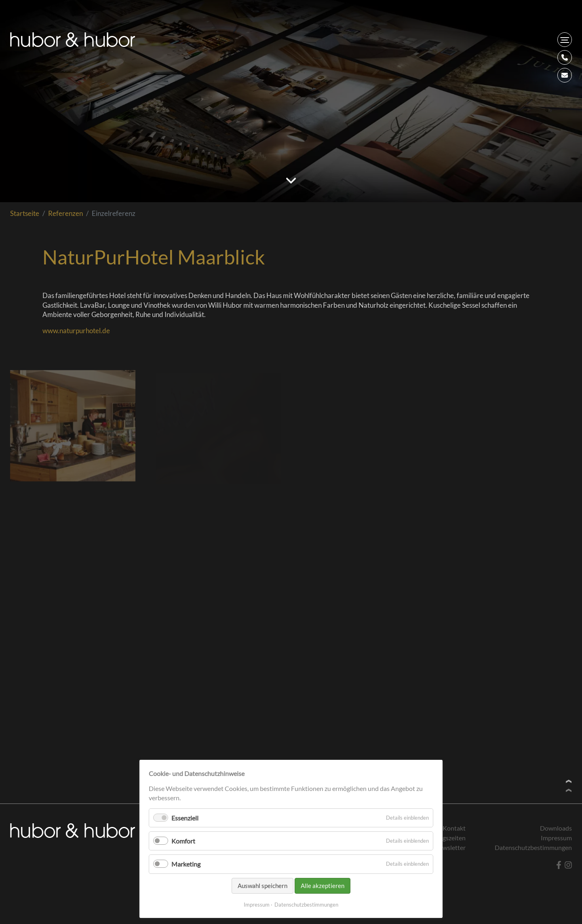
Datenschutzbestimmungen (306, 905)
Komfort (183, 841)
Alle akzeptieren (323, 886)
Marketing (186, 864)
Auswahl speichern (263, 886)
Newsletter (450, 847)
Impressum (257, 905)
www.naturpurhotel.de (76, 331)
